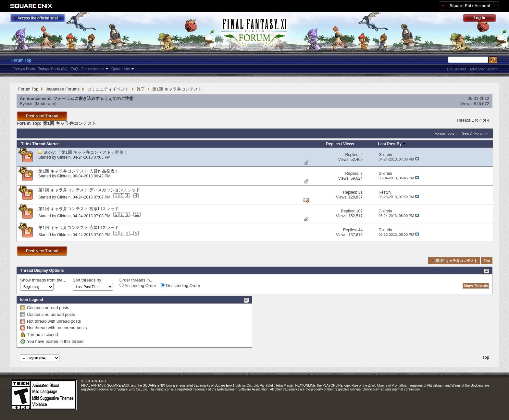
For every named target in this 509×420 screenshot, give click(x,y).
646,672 (482, 104)
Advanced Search (484, 69)
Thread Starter (45, 144)
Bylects (27, 104)
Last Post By (392, 144)
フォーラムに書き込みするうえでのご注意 (93, 98)
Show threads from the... (43, 280)
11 (137, 214)
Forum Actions (93, 69)
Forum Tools (444, 133)
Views (349, 144)
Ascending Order (138, 285)
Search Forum (473, 133)
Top (487, 261)
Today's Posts (24, 69)
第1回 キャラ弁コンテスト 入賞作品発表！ (79, 171)
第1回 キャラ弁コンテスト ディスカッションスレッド (89, 190)
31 (360, 192)
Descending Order (180, 285)
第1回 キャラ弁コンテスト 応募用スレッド (79, 228)
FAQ (74, 69)
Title (25, 144)
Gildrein (64, 157)
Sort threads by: (88, 280)
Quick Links (121, 69)
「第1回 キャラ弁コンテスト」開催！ (93, 152)
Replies (333, 144)
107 (359, 211)
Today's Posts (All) (53, 69)
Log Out (483, 19)
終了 (141, 89)
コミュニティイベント (108, 89)
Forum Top (21, 60)
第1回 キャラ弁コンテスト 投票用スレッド (79, 209)
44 (360, 230)
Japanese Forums (63, 89)
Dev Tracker (457, 69)
